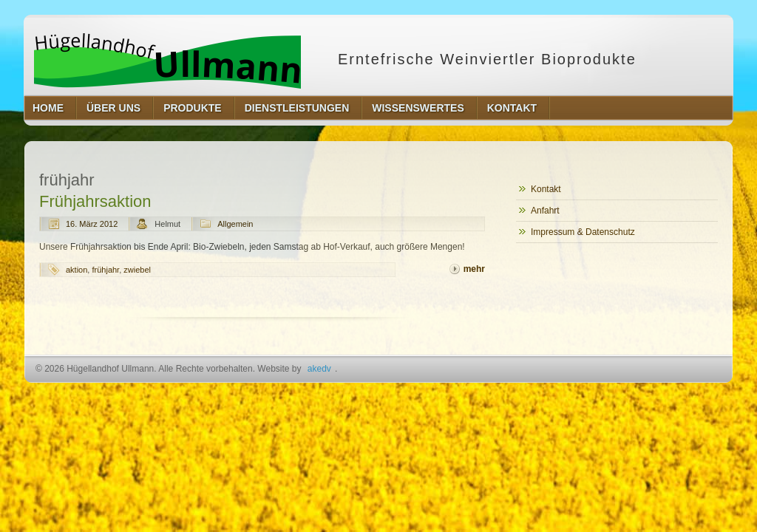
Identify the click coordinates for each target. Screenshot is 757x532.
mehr (474, 269)
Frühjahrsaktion (95, 201)
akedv (319, 369)
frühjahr (105, 270)
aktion (77, 270)
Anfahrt (545, 211)
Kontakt (546, 189)
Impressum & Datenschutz (583, 232)
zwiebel (137, 270)
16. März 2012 (92, 224)
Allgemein (235, 224)
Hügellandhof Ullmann (167, 59)
